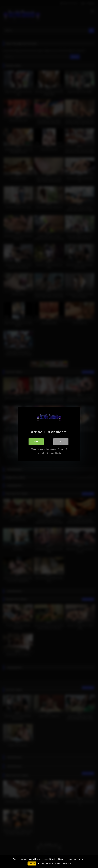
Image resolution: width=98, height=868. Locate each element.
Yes (36, 442)
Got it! (32, 863)
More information (46, 863)
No (61, 442)
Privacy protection (63, 863)
